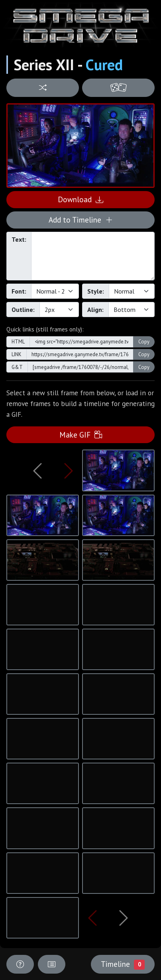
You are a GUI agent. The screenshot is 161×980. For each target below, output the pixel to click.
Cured (104, 65)
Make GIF (81, 435)
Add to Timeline (81, 220)
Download (80, 199)
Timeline (123, 964)
